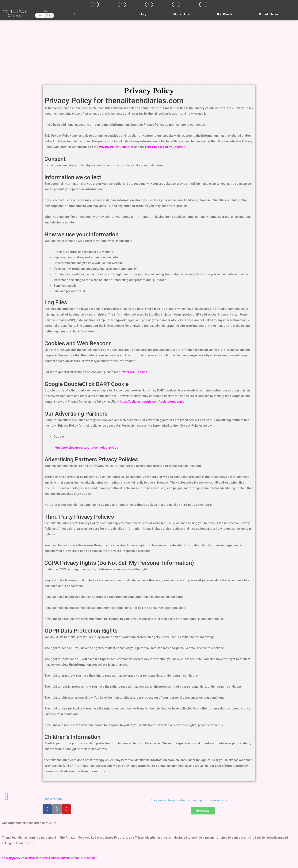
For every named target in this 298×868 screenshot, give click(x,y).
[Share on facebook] (95, 4)
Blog (143, 14)
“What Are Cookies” (135, 372)
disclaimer (31, 858)
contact (91, 858)
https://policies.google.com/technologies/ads (152, 402)
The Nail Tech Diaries (15, 14)
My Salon (182, 14)
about (78, 858)
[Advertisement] (149, 48)
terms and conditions (56, 858)
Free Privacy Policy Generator (166, 147)
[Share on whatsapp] (203, 4)
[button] (203, 811)
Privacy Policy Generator (116, 147)
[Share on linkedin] (149, 4)
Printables (269, 14)
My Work (225, 14)
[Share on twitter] (122, 4)
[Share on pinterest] (176, 4)
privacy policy (11, 858)
